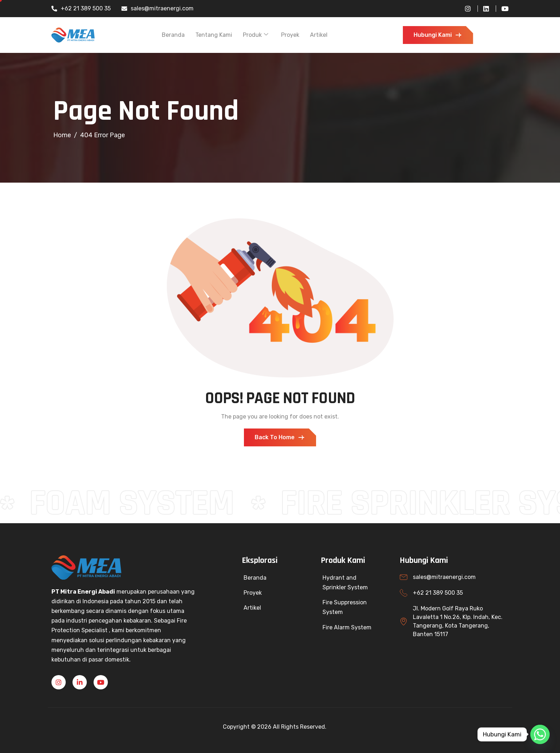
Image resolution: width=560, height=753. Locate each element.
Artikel (319, 35)
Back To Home (280, 437)
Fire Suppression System (345, 607)
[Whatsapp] (540, 734)
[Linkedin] (80, 682)
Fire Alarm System (347, 627)
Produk (256, 35)
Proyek (290, 35)
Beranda (173, 35)
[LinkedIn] (483, 9)
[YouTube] (502, 9)
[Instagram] (465, 9)
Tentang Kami (214, 35)
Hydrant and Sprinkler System (345, 583)
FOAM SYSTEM (138, 504)
